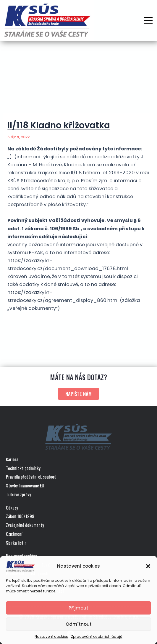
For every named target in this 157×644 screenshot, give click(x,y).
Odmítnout (79, 624)
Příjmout (78, 608)
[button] (148, 566)
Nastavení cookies (51, 636)
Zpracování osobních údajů (97, 636)
